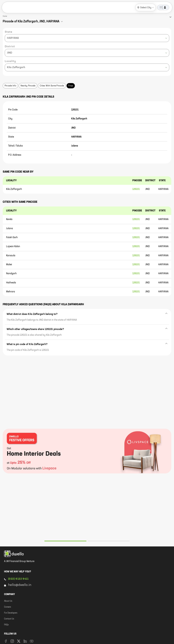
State (8, 32)
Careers (8, 607)
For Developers (11, 613)
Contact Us (9, 619)
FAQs (6, 625)
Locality (10, 61)
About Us (8, 601)
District (10, 47)
